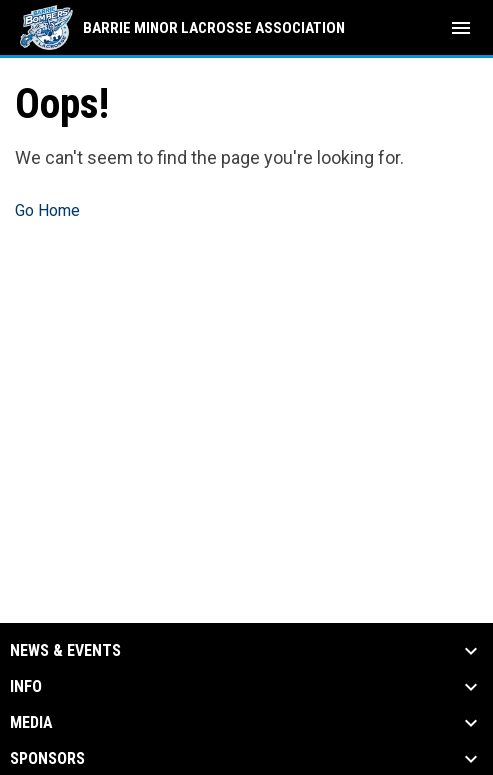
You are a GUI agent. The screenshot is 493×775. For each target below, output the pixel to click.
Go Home (47, 210)
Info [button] (26, 687)
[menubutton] (461, 28)
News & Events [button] (65, 651)
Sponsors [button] (47, 759)
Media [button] (31, 723)
